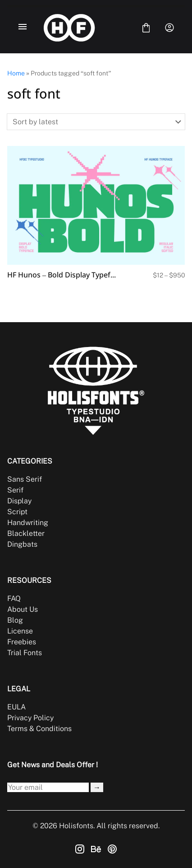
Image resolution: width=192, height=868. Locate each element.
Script (17, 512)
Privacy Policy (30, 718)
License (20, 631)
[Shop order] (96, 122)
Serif (15, 490)
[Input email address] (48, 787)
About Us (23, 609)
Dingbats (22, 544)
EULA (16, 707)
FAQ (14, 598)
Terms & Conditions (39, 729)
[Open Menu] (23, 28)
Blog (15, 620)
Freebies (22, 642)
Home (16, 73)
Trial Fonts (25, 653)
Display (19, 501)
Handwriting (28, 523)
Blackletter (26, 533)
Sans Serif (25, 479)
